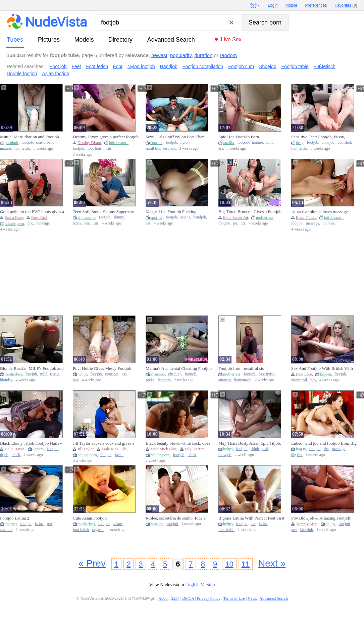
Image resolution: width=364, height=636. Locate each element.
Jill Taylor (86, 449)
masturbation (46, 142)
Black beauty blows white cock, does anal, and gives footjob (178, 443)
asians (185, 217)
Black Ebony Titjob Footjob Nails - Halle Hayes (31, 443)
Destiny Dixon (89, 143)
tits (109, 149)
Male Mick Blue (164, 449)
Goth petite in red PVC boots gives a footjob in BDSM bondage (32, 212)
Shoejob (268, 66)
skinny (119, 217)
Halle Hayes (15, 449)
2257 (175, 598)
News (252, 598)
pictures (49, 40)
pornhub (11, 143)
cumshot (345, 142)
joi (235, 223)
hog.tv (301, 449)
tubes (15, 40)
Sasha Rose (14, 217)
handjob (200, 217)
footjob (27, 142)
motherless (265, 217)
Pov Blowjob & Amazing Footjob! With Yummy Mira (321, 518)
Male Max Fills (114, 449)
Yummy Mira (307, 524)
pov (76, 380)
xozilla (229, 143)
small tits (153, 149)
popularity (181, 55)
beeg (300, 143)
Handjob (169, 66)
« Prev (92, 563)
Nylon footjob (141, 66)
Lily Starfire (195, 449)
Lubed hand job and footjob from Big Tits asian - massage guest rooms (324, 443)
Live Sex (231, 39)
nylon (185, 142)
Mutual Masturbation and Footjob (30, 137)
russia (55, 374)
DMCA (188, 598)
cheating (175, 374)
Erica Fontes (306, 217)
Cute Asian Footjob (90, 518)
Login (273, 5)
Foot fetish (97, 66)
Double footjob (22, 74)
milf (270, 142)
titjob (4, 455)
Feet (76, 66)
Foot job (58, 66)
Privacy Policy (209, 598)
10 (229, 564)
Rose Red (39, 217)
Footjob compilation (203, 66)
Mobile (291, 5)
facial (119, 455)
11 (246, 564)
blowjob (328, 142)
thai (265, 449)
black (16, 455)
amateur (225, 380)
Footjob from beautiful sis (241, 368)
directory (120, 40)
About (163, 598)
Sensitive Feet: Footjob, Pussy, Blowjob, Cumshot (318, 137)
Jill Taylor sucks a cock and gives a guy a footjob (103, 443)
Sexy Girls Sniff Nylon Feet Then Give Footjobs (175, 137)
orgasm (98, 530)
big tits (297, 455)
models (84, 40)
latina (39, 524)
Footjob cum (241, 66)
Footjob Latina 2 (15, 518)
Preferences (316, 5)
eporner (156, 143)
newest (159, 55)
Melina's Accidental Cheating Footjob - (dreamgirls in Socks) (179, 369)
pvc (30, 223)
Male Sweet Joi (236, 217)
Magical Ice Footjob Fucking (171, 212)
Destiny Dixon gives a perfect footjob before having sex (106, 137)
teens (77, 223)
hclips (82, 374)
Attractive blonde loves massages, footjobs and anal (321, 212)
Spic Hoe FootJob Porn (239, 137)
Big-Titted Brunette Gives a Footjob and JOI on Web (250, 212)
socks (150, 380)
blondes (328, 223)
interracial (299, 380)
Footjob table (295, 66)
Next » (272, 563)
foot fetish (22, 149)
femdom (164, 380)
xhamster (158, 374)
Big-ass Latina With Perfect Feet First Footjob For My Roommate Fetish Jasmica (251, 518)
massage (313, 223)
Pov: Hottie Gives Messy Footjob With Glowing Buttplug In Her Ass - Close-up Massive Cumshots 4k (105, 369)
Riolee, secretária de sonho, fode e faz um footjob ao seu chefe (176, 518)
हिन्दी (253, 5)
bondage (43, 223)
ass (221, 149)
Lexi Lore (304, 374)
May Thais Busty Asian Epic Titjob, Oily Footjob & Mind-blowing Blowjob (250, 443)
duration (203, 55)
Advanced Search (171, 40)
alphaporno (87, 217)
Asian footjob (56, 74)
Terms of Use (234, 598)
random (228, 55)
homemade (243, 380)
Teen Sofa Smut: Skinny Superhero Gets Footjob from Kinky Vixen (103, 212)
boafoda (157, 524)
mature (5, 149)
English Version (200, 585)
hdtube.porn (119, 143)
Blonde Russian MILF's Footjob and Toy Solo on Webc (32, 369)
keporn (326, 374)
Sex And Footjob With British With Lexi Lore (322, 369)
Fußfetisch (325, 66)
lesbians (169, 149)
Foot (118, 66)
